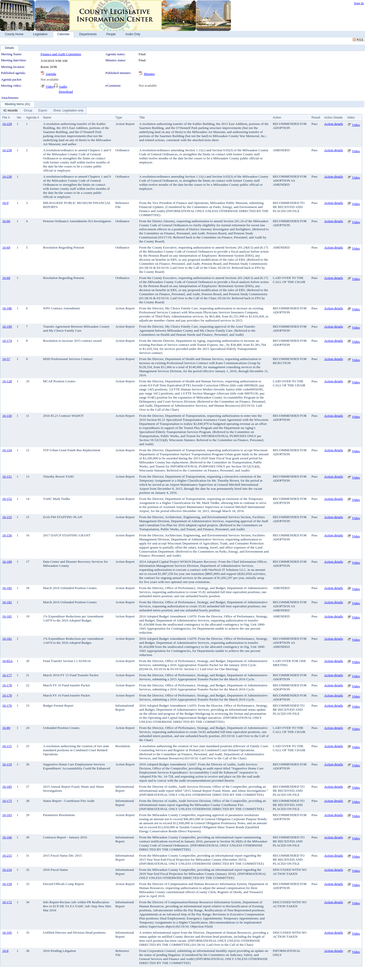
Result (316, 118)
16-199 (7, 326)
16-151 (7, 476)
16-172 (7, 902)
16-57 (6, 359)
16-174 (7, 341)
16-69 (6, 247)
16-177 (7, 675)
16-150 (7, 416)
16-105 (7, 932)
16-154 (7, 450)
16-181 (7, 616)
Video (50, 87)
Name (47, 118)
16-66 (6, 221)
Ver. (19, 118)
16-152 (7, 499)
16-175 (7, 801)
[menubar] (43, 111)
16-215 (7, 855)
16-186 (7, 308)
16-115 (7, 746)
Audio (63, 87)
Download (66, 92)
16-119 (7, 764)
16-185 (7, 787)
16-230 (7, 150)
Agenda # (32, 118)
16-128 (7, 381)
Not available (50, 79)
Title (142, 118)
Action (277, 118)
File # (6, 118)
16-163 (7, 815)
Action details (334, 124)
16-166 (7, 837)
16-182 (7, 588)
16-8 (5, 951)
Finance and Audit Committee (61, 54)
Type (119, 118)
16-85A (7, 661)
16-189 (7, 562)
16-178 (7, 685)
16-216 (7, 870)
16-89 (6, 728)
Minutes (149, 74)
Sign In (359, 3)
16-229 (7, 124)
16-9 (5, 203)
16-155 (7, 517)
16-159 (7, 884)
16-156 (7, 535)
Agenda (51, 74)
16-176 (7, 705)
